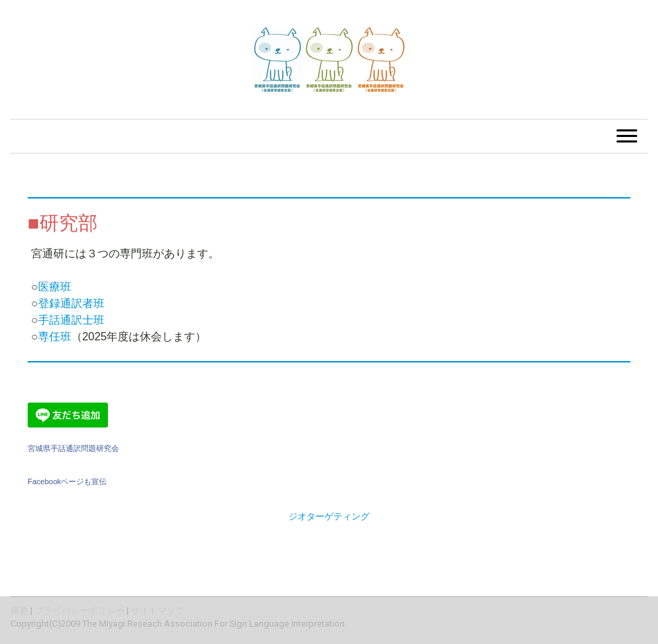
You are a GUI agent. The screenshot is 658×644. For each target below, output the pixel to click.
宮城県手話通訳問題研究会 (73, 448)
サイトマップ (158, 610)
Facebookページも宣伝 (67, 481)
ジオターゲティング (329, 516)
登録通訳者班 (71, 303)
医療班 (55, 287)
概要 (19, 610)
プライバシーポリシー (80, 610)
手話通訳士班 (71, 320)
